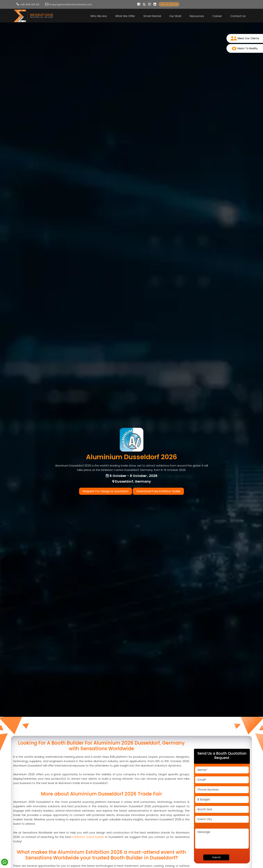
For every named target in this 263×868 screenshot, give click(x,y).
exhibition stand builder (88, 837)
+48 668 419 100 (30, 4)
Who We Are (99, 16)
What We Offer (125, 16)
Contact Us (238, 16)
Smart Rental (152, 16)
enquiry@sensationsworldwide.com (70, 4)
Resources (197, 16)
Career (217, 16)
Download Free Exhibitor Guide (158, 491)
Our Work (175, 16)
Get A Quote (169, 4)
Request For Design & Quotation (106, 491)
